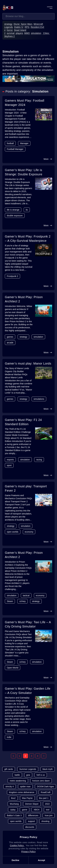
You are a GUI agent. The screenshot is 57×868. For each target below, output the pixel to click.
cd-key (22, 601)
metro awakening (18, 781)
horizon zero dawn (41, 781)
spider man (25, 787)
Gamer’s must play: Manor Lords (28, 363)
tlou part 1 (44, 798)
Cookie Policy (17, 845)
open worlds (13, 532)
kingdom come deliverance (22, 792)
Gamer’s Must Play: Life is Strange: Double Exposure (24, 172)
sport (9, 465)
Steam (10, 601)
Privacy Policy (29, 852)
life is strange (13, 210)
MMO (27, 33)
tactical (26, 595)
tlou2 (13, 798)
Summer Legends (28, 769)
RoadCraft (46, 792)
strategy (8, 24)
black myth (48, 769)
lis (27, 210)
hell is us (41, 775)
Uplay (13, 810)
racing (39, 460)
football (10, 143)
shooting (45, 821)
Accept (41, 860)
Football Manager (15, 149)
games (10, 337)
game (25, 810)
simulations (39, 399)
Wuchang (14, 804)
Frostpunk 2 (12, 276)
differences (33, 815)
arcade (10, 343)
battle (17, 775)
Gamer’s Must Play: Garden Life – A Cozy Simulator (28, 691)
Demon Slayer (32, 804)
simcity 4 (10, 787)
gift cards (9, 769)
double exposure (15, 216)
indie (9, 737)
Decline (16, 860)
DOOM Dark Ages (45, 787)
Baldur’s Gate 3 (14, 815)
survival (11, 33)
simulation (36, 33)
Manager (24, 143)
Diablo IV (19, 27)
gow (28, 775)
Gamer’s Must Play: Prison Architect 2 (24, 299)
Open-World (13, 668)
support (31, 821)
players (20, 33)
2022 (47, 804)
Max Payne (27, 798)
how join (49, 815)
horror (10, 30)
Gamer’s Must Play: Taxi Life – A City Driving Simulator (28, 624)
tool (48, 810)
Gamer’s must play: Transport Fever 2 (26, 488)
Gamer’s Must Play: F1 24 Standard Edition (23, 422)
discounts (30, 827)
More (48, 159)
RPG (27, 27)
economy (29, 532)
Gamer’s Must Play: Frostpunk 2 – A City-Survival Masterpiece (28, 239)
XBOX (37, 810)
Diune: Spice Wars (23, 24)
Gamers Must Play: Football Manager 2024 (25, 103)
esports (10, 460)
